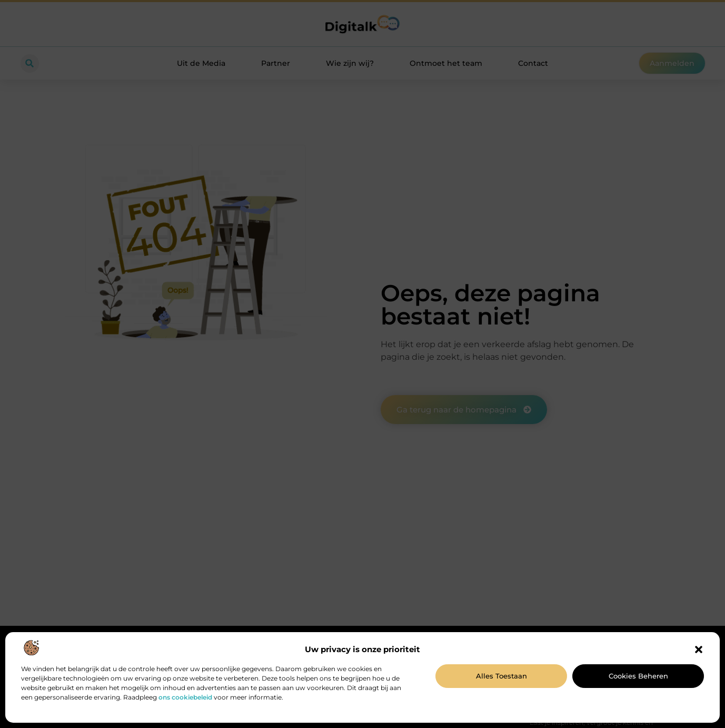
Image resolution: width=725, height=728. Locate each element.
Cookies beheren (638, 676)
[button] (699, 650)
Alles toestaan (501, 676)
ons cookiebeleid (185, 697)
